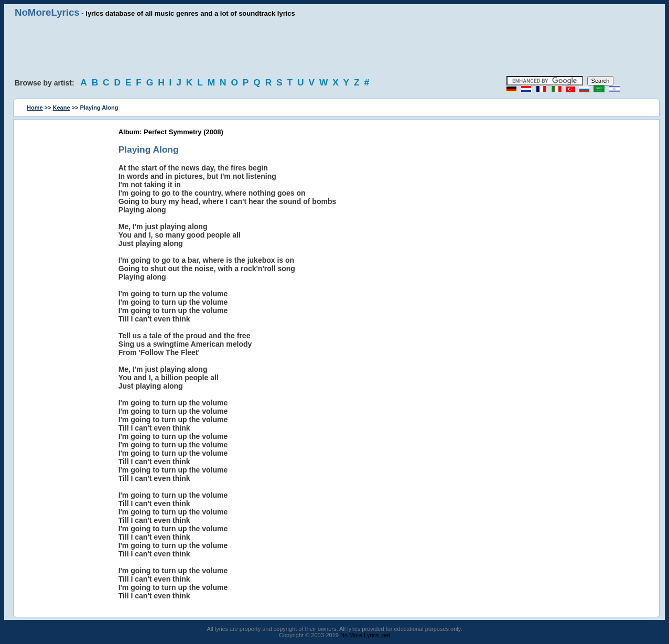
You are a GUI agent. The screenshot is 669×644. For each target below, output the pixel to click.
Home (35, 108)
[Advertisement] (334, 47)
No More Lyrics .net (365, 635)
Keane (62, 108)
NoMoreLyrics (47, 12)
